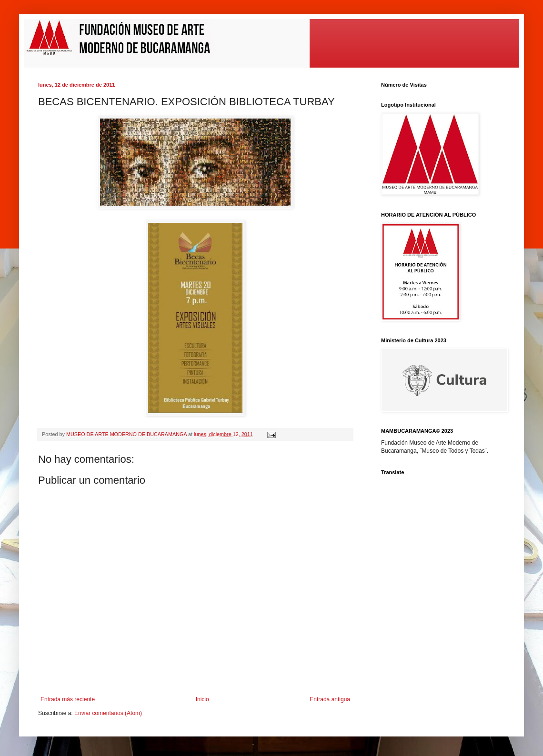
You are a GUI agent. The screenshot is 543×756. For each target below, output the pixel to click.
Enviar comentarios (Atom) (108, 713)
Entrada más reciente (68, 699)
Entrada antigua (330, 699)
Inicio (202, 699)
